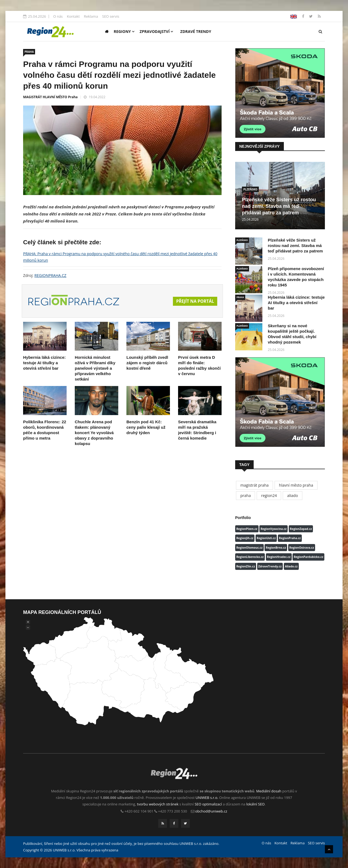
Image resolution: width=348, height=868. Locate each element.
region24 (269, 495)
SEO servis (111, 16)
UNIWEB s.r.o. (207, 798)
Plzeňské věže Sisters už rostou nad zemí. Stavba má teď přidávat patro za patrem (279, 206)
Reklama (91, 16)
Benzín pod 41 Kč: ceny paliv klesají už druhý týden (146, 427)
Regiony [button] (124, 31)
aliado (293, 495)
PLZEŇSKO (250, 189)
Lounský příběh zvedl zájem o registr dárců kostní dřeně (147, 363)
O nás (58, 16)
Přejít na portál (194, 301)
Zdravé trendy (196, 31)
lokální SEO (256, 804)
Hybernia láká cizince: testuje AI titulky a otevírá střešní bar (44, 363)
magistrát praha (254, 485)
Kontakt (73, 16)
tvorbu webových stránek (158, 804)
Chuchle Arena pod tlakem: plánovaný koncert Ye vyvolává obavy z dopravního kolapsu (94, 433)
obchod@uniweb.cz (211, 811)
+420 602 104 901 (139, 811)
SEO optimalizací (208, 804)
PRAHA (29, 52)
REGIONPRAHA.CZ (51, 275)
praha (246, 495)
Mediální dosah (269, 791)
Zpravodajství (156, 31)
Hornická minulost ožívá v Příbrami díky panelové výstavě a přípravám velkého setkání (95, 368)
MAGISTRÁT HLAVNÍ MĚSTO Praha (50, 97)
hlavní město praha (296, 485)
